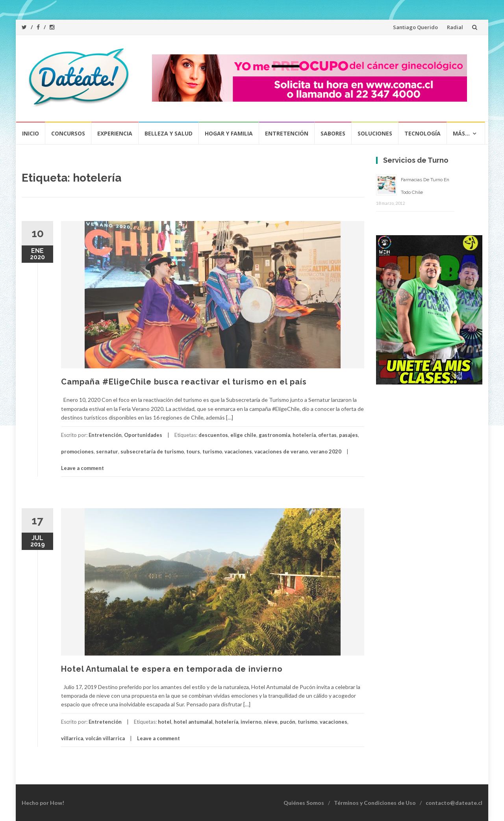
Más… (461, 133)
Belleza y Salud (169, 133)
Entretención (287, 133)
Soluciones (375, 133)
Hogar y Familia (229, 133)
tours (193, 451)
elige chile (243, 435)
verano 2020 (326, 451)
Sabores (333, 133)
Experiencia (115, 133)
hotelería (304, 435)
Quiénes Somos (304, 803)
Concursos (68, 133)
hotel (165, 722)
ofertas (327, 435)
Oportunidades (143, 435)
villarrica (72, 738)
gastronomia (274, 435)
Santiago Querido (415, 27)
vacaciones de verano (281, 451)
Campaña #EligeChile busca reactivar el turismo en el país (184, 382)
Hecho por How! (43, 803)
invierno (251, 722)
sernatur (107, 451)
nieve (271, 722)
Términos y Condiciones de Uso (375, 803)
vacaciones (238, 451)
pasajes (348, 435)
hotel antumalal (193, 722)
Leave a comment (82, 468)
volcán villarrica (105, 738)
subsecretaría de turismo (152, 451)
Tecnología (422, 133)
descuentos (213, 435)
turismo (212, 451)
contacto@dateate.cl (454, 803)
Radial (455, 27)
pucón (288, 722)
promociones (77, 451)
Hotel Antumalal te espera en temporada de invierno (172, 669)
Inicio (31, 133)
